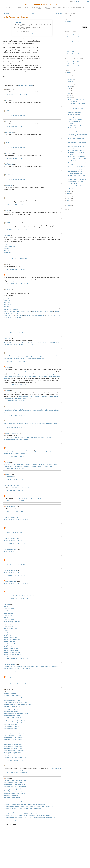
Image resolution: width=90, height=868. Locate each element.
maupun (32, 423)
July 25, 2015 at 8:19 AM (15, 522)
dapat (43, 355)
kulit (15, 398)
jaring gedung (7, 306)
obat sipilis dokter (8, 625)
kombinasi (42, 450)
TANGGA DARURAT (9, 315)
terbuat (5, 413)
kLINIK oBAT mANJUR (11, 496)
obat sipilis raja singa (9, 616)
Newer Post (6, 14)
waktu (38, 396)
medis (5, 357)
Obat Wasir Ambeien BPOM (11, 795)
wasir (26, 409)
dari (54, 375)
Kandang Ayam (7, 256)
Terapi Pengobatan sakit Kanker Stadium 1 (14, 750)
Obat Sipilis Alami (8, 636)
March (70, 98)
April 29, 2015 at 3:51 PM (15, 469)
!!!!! (26, 439)
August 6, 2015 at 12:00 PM (16, 554)
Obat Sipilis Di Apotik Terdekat (11, 650)
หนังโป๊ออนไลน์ (9, 132)
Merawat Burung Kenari (10, 247)
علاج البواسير (26, 343)
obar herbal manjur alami (12, 517)
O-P (68, 39)
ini (35, 355)
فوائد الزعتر (30, 344)
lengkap (9, 450)
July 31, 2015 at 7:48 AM (15, 533)
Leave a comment (26, 86)
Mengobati (10, 355)
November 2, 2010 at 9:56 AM (17, 94)
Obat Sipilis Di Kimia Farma (11, 656)
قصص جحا (25, 344)
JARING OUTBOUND (39, 315)
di (17, 398)
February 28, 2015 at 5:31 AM (17, 385)
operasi (15, 357)
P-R (78, 51)
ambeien (30, 409)
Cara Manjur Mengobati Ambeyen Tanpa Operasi (16, 721)
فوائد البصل (20, 343)
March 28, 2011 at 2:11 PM (16, 126)
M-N (78, 37)
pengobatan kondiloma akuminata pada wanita (15, 758)
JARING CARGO (28, 315)
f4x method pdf (11, 281)
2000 (68, 203)
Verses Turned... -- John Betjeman (77, 104)
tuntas (25, 377)
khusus (31, 452)
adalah (51, 375)
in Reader (87, 2)
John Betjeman (33, 34)
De (4, 378)
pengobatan (57, 355)
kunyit (29, 668)
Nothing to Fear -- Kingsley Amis (76, 169)
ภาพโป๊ (7, 100)
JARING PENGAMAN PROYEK (51, 308)
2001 (68, 201)
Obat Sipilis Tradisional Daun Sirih (12, 610)
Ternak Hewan (7, 245)
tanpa (38, 359)
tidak (37, 355)
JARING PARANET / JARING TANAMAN (42, 312)
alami (10, 409)
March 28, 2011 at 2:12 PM (16, 180)
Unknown (8, 235)
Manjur (33, 450)
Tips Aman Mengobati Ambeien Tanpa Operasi (15, 794)
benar (18, 377)
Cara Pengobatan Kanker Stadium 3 (13, 739)
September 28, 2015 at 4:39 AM (18, 598)
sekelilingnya (20, 398)
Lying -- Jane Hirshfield (74, 106)
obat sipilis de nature (9, 608)
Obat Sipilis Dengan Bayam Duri (12, 639)
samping (44, 359)
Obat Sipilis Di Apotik (9, 634)
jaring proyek (7, 302)
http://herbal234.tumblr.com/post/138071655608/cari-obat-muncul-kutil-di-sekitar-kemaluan (26, 810)
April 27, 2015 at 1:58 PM (15, 442)
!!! (27, 439)
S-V (68, 54)
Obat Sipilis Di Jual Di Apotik (11, 649)
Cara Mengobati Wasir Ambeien (13, 485)
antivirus (50, 450)
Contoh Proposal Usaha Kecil (13, 223)
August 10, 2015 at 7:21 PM (16, 586)
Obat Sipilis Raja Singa (9, 643)
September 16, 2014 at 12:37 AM (18, 283)
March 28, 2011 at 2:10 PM (16, 105)
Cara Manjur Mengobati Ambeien (12, 715)
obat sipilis (6, 630)
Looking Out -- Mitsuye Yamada (76, 186)
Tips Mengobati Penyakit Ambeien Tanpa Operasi (16, 792)
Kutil (14, 355)
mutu (21, 359)
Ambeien (20, 375)
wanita (23, 464)
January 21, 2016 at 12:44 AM (17, 773)
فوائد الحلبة (56, 343)
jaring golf (6, 299)
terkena (17, 438)
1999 (68, 205)
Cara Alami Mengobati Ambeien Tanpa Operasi (15, 703)
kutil (5, 359)
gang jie (55, 450)
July (69, 89)
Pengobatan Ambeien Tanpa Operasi (13, 783)
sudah (26, 357)
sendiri (26, 375)
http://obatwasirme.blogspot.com (32, 371)
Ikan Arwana (7, 250)
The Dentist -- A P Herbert (75, 115)
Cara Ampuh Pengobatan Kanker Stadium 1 (15, 743)
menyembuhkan (16, 409)
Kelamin (17, 355)
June (70, 91)
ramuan (20, 452)
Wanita (29, 355)
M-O (73, 51)
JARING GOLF (17, 308)
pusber (57, 227)
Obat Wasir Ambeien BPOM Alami (12, 799)
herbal (52, 411)
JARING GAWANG (26, 312)
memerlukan (33, 396)
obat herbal (46, 438)
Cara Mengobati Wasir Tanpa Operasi (13, 699)
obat (42, 377)
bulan (5, 398)
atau (19, 357)
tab (25, 439)
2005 (68, 191)
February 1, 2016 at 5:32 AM (17, 820)
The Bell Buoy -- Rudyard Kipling (76, 156)
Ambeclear (55, 377)
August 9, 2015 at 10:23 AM (16, 575)
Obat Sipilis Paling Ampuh (10, 638)
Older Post (59, 14)
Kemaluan (19, 450)
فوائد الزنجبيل (49, 343)
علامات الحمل (19, 344)
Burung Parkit (7, 254)
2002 (68, 198)
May (70, 93)
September (71, 84)
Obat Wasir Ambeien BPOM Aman (12, 797)
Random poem (69, 21)
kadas (30, 438)
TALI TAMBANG (17, 317)
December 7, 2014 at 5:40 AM (17, 347)
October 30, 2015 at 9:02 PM (17, 760)
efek (40, 359)
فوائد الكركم (7, 343)
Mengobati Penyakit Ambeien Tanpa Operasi (15, 781)
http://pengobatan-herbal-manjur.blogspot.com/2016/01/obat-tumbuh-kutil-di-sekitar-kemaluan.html (28, 806)
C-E (73, 49)
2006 (68, 75)
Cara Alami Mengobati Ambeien (12, 708)
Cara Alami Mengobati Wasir (11, 712)
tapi (21, 357)
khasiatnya (19, 439)
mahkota (6, 411)
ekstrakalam (8, 475)
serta (58, 409)
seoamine (8, 338)
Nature (7, 378)
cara (12, 357)
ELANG (7, 779)
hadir (42, 438)
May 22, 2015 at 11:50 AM (15, 479)
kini (38, 438)
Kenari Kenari (7, 249)
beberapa (43, 396)
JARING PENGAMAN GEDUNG (12, 312)
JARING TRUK (19, 315)
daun (52, 409)
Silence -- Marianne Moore (75, 119)
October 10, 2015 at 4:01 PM (17, 671)
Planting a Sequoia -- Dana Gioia (76, 125)
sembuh (16, 423)
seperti (27, 438)
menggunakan (47, 409)
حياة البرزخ (6, 344)
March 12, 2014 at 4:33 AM (16, 269)
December (71, 77)
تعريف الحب (12, 344)
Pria (24, 355)
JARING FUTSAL (8, 308)
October (70, 82)
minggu (47, 396)
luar (56, 375)
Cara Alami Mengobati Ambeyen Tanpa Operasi (16, 714)
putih (32, 668)
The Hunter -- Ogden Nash (75, 128)
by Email (79, 2)
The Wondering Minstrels (45, 4)
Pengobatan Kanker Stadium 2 (11, 725)
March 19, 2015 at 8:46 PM (16, 401)
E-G (78, 35)
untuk (43, 375)
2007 (68, 73)
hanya (40, 355)
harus (23, 423)
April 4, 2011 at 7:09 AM (15, 217)
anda (12, 438)
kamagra (8, 210)
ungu (55, 409)
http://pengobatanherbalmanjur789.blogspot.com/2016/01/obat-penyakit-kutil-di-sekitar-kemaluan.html (29, 817)
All (78, 41)
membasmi (39, 452)
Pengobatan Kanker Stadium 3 (11, 726)
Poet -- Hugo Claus (73, 117)
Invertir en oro (9, 185)
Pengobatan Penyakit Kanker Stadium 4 (14, 736)
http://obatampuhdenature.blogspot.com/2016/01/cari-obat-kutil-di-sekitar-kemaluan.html (26, 814)
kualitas (27, 359)
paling (16, 466)
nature (16, 425)
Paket (5, 450)
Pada (21, 355)
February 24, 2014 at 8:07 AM (17, 258)
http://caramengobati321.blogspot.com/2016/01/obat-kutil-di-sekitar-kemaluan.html (24, 805)
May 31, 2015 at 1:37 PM (15, 490)
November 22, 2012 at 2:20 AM (17, 230)
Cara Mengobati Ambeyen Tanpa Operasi (14, 697)
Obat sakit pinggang (20, 770)
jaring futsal (6, 297)
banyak (30, 357)
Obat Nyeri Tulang (53, 768)
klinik (25, 466)
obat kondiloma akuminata (10, 754)
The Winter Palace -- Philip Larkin (77, 150)
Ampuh (26, 450)
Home (32, 14)
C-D (73, 35)
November (71, 79)
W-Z (73, 41)
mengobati (15, 375)
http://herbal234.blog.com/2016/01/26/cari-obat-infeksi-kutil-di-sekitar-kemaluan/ (24, 812)
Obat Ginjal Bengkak (31, 770)
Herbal (12, 452)
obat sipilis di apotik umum (10, 623)
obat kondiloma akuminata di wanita (13, 756)
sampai (52, 396)
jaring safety (8, 289)
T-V (68, 41)
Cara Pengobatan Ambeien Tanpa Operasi (14, 784)
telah (40, 438)
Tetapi (21, 396)
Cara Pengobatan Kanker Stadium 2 (13, 737)
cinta (5, 679)
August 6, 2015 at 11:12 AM (16, 543)
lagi (40, 377)
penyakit (22, 409)
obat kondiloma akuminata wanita (12, 752)
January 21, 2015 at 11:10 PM (17, 361)
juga (23, 357)
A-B (68, 35)
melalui (52, 355)
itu (24, 375)
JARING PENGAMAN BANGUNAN (12, 310)
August (70, 86)
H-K (68, 37)
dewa (9, 411)
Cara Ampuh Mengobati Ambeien (12, 701)
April (70, 95)
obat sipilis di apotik (8, 614)
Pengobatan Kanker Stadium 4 (11, 728)
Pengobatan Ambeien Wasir (12, 434)
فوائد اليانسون (13, 343)
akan (33, 377)
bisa (8, 398)
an (23, 439)
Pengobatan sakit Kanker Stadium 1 (13, 723)
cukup (31, 411)
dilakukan (48, 355)
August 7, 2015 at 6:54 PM (16, 565)
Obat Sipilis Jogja (8, 606)
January (70, 189)
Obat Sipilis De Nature (9, 647)
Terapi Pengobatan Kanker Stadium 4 (13, 748)
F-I (78, 49)
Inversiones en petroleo (11, 198)
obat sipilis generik (8, 627)
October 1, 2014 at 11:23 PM (17, 333)
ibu (18, 411)
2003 (68, 196)
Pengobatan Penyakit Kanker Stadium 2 (14, 732)
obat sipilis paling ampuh (10, 612)
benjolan (6, 454)
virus (43, 452)
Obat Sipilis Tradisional (9, 632)
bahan (57, 667)
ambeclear (56, 411)
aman (12, 411)
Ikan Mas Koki (7, 252)
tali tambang (7, 301)
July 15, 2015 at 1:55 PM (15, 511)
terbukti (14, 439)
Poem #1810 (17, 22)
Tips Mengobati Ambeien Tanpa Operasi (14, 790)
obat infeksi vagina (10, 766)
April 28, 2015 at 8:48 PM (15, 456)
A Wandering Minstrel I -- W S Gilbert (77, 167)
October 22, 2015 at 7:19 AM (17, 683)
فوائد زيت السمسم (35, 343)
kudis (36, 438)
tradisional (41, 357)
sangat (40, 466)
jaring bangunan (8, 304)
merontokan (57, 452)
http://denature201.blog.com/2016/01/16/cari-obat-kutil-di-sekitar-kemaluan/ (23, 808)
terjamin (34, 359)
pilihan (27, 452)
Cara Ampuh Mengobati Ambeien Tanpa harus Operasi (17, 704)
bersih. (26, 454)
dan (26, 355)
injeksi (36, 423)
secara (34, 409)
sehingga (9, 377)
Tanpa (32, 355)
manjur (19, 466)
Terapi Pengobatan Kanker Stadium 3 (13, 747)
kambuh (36, 377)
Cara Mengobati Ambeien (10, 693)
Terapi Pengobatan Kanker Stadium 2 (13, 745)
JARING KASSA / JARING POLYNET (32, 308)
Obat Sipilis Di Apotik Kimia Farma (12, 652)
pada (20, 464)
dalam (5, 377)
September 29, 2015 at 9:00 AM (18, 659)
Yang (23, 450)
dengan (9, 357)
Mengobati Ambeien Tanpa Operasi (12, 695)
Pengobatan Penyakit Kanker (11, 730)
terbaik (39, 375)
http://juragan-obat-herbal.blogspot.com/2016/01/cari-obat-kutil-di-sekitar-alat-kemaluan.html (27, 816)
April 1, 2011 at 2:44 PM (15, 192)
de (13, 425)
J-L (68, 51)
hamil (20, 411)
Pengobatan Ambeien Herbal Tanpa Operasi (15, 786)
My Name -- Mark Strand (74, 112)
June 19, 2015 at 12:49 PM (16, 501)
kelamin (49, 452)
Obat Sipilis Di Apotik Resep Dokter (12, 654)
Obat (12, 450)
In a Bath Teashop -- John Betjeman (15, 17)
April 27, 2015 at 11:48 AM (16, 415)
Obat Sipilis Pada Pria (9, 641)
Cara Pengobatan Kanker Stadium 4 (13, 741)
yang (30, 359)
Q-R (73, 39)
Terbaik (8, 359)
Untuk (5, 355)
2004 (68, 194)
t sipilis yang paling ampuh (10, 628)
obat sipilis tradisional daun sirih (12, 621)
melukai (11, 398)
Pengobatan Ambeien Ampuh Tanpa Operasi (15, 788)
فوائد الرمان (43, 343)
